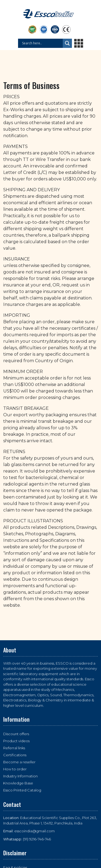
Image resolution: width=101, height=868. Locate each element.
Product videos (16, 741)
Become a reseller (19, 762)
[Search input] (42, 43)
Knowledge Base (18, 783)
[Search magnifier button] (67, 43)
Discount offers (16, 734)
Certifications (15, 755)
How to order (15, 769)
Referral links (14, 748)
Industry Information (20, 776)
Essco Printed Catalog (22, 790)
